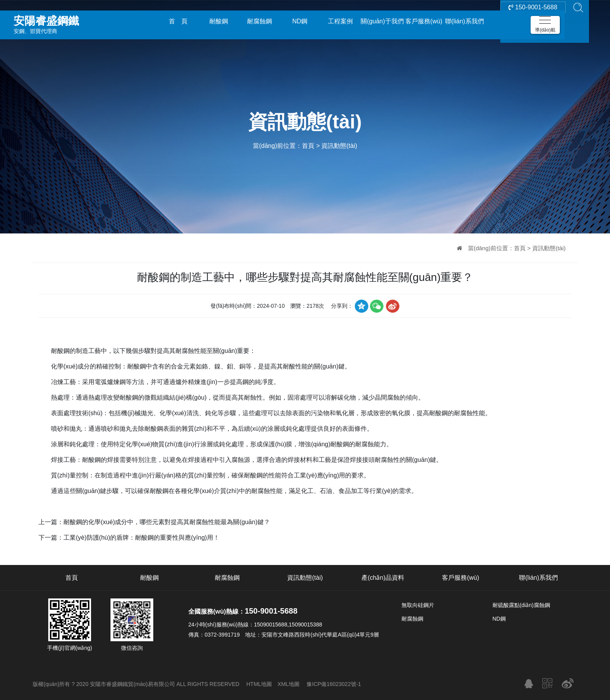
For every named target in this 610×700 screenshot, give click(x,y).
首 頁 (178, 21)
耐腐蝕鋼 (259, 21)
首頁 (308, 146)
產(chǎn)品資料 (383, 578)
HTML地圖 (259, 684)
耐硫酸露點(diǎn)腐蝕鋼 (521, 605)
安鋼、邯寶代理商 (68, 21)
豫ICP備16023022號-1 (334, 684)
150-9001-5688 (533, 21)
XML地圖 (288, 684)
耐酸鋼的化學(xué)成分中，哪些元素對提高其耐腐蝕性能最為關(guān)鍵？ (167, 522)
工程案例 (340, 21)
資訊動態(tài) (339, 146)
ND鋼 (300, 21)
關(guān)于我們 (382, 21)
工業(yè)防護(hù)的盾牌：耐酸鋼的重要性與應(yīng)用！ (141, 538)
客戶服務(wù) (424, 21)
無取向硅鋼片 (418, 605)
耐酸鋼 (219, 21)
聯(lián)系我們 (465, 21)
